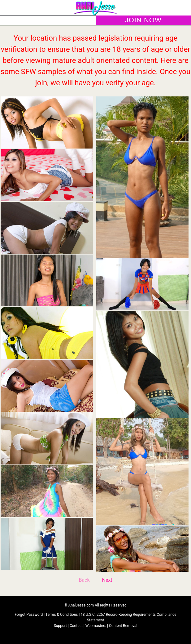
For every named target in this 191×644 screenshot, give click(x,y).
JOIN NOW (143, 20)
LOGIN (48, 20)
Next (107, 580)
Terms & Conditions (62, 615)
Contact (76, 626)
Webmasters (96, 626)
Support (60, 626)
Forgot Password (29, 615)
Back (84, 580)
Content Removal (123, 626)
